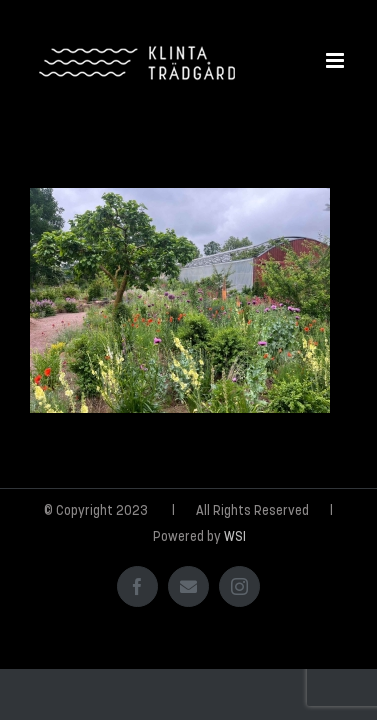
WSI (235, 587)
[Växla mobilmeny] (336, 60)
